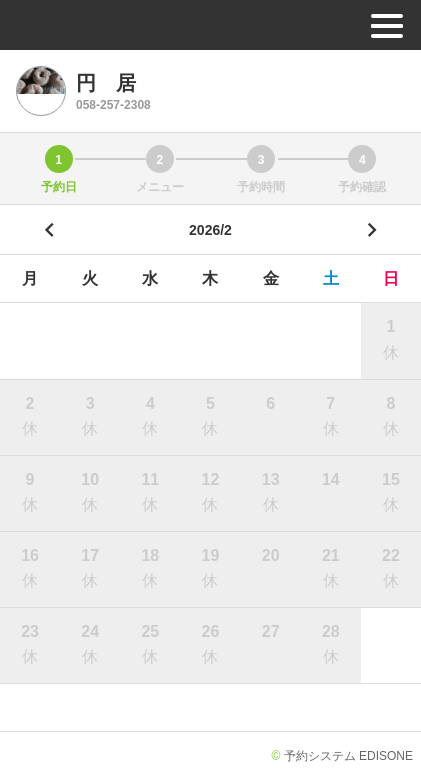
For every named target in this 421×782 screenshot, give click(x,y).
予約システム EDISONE (348, 756)
